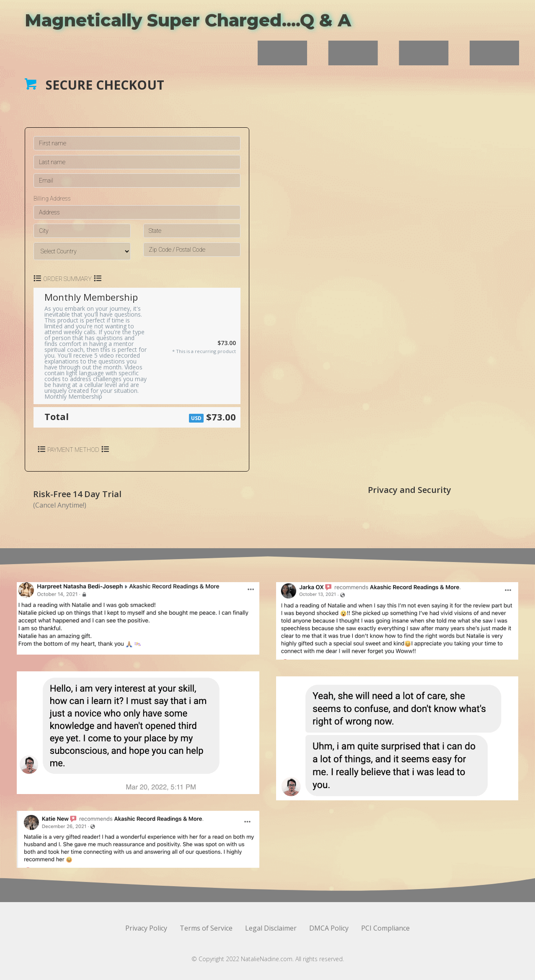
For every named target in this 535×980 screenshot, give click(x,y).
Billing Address (52, 199)
